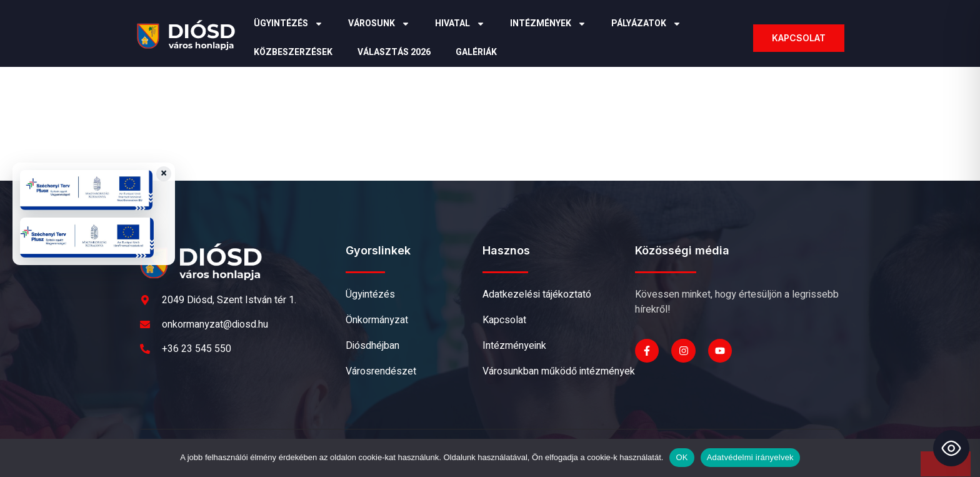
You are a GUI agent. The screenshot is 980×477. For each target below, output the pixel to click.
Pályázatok (646, 24)
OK (682, 457)
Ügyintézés (288, 24)
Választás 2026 (394, 52)
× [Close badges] (164, 174)
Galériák (476, 52)
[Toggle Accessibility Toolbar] (951, 448)
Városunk (379, 24)
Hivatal (460, 24)
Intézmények (548, 24)
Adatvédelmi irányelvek (750, 457)
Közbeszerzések (293, 52)
